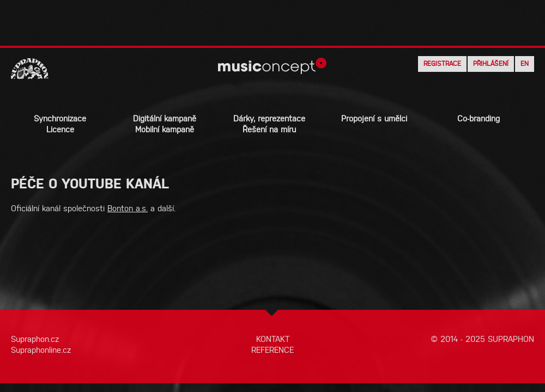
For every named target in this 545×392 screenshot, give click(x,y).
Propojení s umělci (374, 118)
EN (525, 64)
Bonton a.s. (128, 208)
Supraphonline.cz (41, 350)
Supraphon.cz (35, 339)
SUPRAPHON (511, 339)
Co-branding (479, 118)
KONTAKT (273, 339)
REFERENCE (272, 350)
